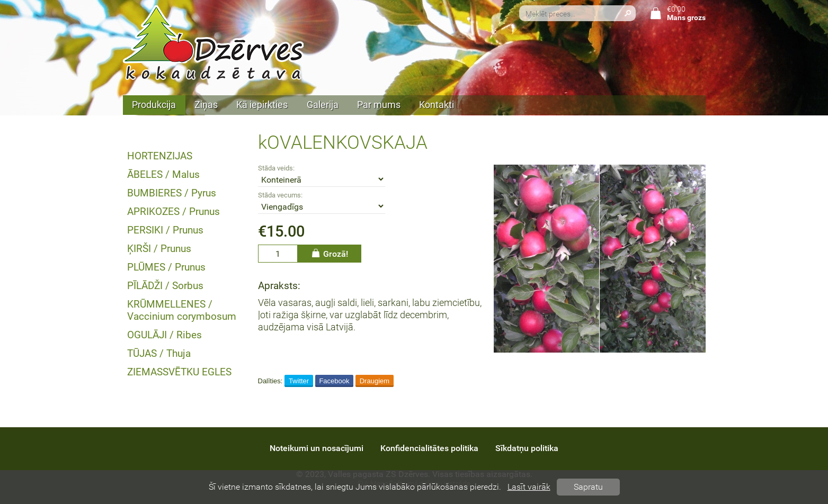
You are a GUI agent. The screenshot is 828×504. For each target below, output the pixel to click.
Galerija (323, 105)
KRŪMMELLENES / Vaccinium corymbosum (182, 310)
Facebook (334, 381)
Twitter (299, 381)
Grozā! (330, 253)
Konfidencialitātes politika (429, 448)
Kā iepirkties (262, 105)
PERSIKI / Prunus (165, 230)
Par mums (379, 105)
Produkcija (154, 105)
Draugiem (375, 381)
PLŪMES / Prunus (166, 267)
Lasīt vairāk (529, 487)
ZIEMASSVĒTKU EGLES (179, 372)
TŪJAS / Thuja (159, 353)
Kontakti (437, 105)
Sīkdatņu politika (527, 448)
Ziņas (206, 105)
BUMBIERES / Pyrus (172, 193)
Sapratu (588, 487)
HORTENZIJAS (160, 156)
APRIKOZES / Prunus (173, 211)
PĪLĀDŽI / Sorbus (165, 286)
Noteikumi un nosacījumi (317, 448)
